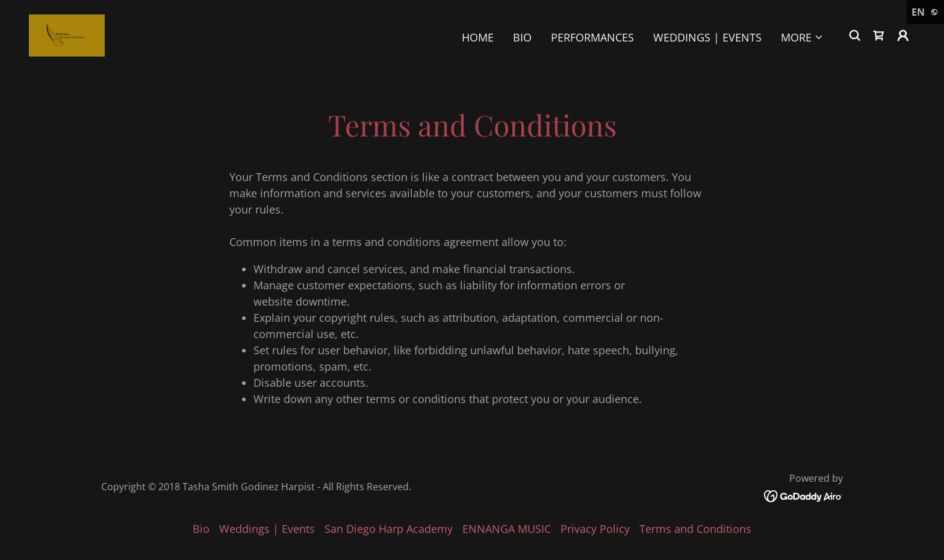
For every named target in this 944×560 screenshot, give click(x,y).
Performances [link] (592, 37)
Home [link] (478, 37)
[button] (802, 37)
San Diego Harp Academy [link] (389, 529)
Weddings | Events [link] (707, 37)
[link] (67, 34)
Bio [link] (522, 37)
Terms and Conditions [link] (695, 529)
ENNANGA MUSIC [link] (507, 529)
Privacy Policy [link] (595, 529)
